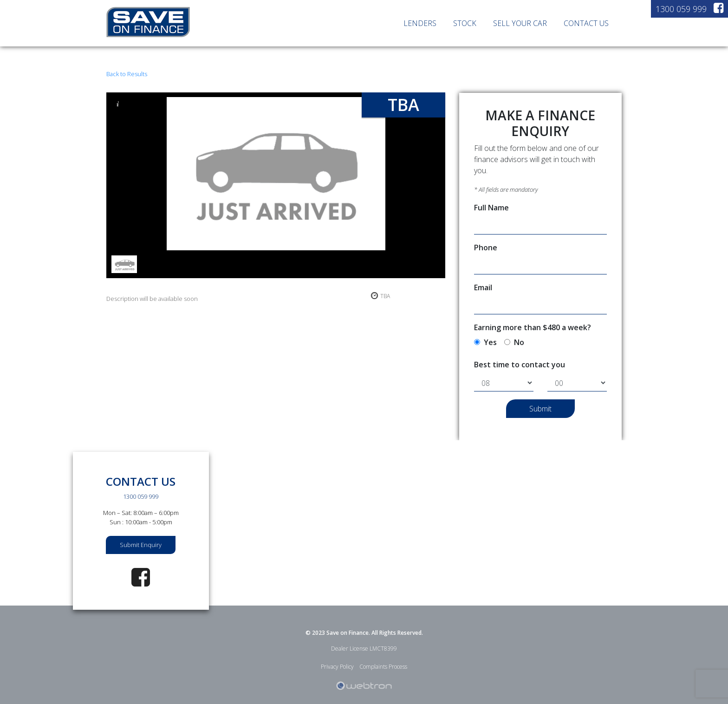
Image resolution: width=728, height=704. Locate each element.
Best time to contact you (520, 365)
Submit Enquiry (141, 545)
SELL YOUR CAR (520, 23)
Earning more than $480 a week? (533, 327)
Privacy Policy (337, 667)
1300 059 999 (681, 9)
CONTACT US (586, 23)
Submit (540, 409)
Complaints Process (383, 667)
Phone (486, 248)
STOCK (465, 23)
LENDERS (420, 23)
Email (483, 287)
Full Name (491, 208)
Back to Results (127, 74)
